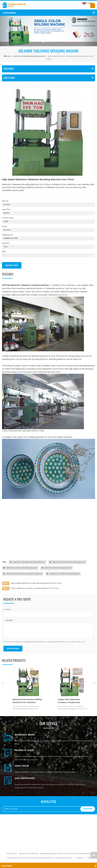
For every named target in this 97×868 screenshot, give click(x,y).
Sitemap (80, 858)
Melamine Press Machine (29, 854)
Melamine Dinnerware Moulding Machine (67, 562)
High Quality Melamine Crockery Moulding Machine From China (36, 583)
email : (8, 610)
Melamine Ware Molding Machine (57, 568)
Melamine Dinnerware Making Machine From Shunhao (27, 701)
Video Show (22, 766)
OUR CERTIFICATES (25, 778)
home (7, 56)
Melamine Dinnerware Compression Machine (23, 574)
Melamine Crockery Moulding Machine (20, 568)
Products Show (24, 750)
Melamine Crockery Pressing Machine (63, 574)
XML (89, 858)
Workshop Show (25, 735)
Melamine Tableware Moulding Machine (29, 56)
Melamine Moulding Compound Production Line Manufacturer (65, 854)
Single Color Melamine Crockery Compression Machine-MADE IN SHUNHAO (71, 701)
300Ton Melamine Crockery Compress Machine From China (35, 588)
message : (9, 620)
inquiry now (12, 265)
